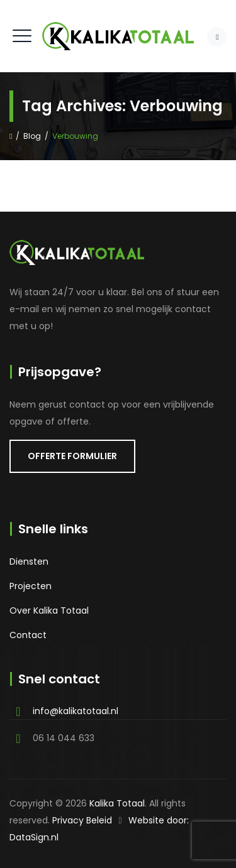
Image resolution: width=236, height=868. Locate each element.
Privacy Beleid (82, 820)
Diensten (29, 561)
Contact (28, 635)
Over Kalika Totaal (49, 610)
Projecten (31, 586)
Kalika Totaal (117, 803)
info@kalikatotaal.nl (76, 711)
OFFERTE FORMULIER (72, 456)
